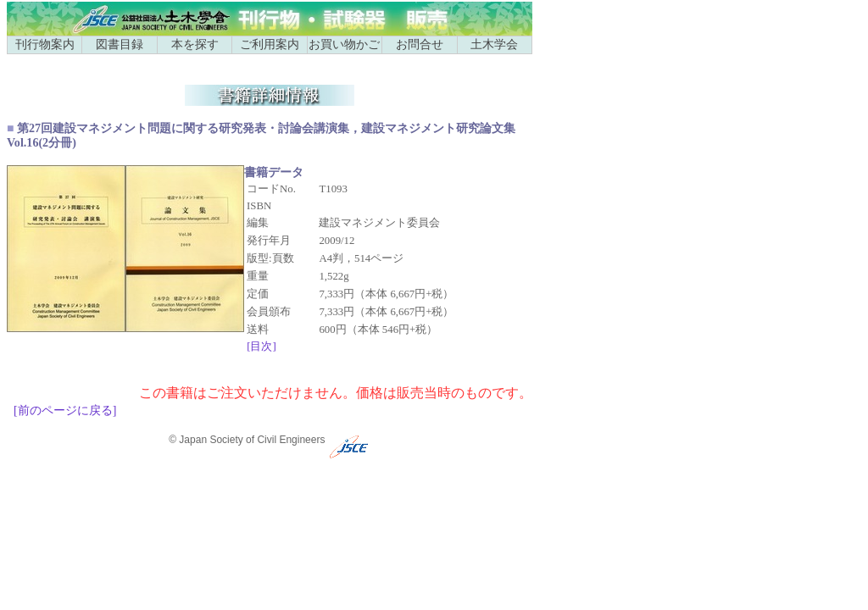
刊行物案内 (45, 44)
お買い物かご (344, 44)
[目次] (262, 347)
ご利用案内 (270, 44)
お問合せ (420, 44)
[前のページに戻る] (65, 410)
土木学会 (494, 44)
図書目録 (120, 44)
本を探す (195, 44)
